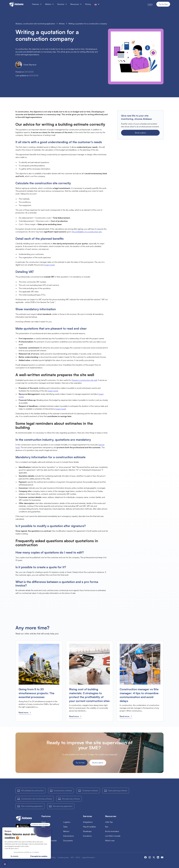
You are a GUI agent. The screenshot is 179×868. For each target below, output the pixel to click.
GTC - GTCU (75, 857)
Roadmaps (87, 831)
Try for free (163, 4)
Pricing (88, 4)
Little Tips (109, 822)
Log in (150, 4)
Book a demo (140, 133)
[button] (37, 4)
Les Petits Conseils (113, 836)
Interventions (68, 836)
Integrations (88, 822)
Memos (66, 831)
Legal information (88, 857)
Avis (107, 827)
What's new (110, 841)
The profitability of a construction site (87, 232)
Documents (68, 841)
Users (44, 822)
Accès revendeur (112, 831)
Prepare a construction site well (84, 380)
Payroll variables (89, 827)
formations (87, 836)
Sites (43, 827)
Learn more (49, 265)
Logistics (67, 822)
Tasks (65, 827)
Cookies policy (63, 857)
